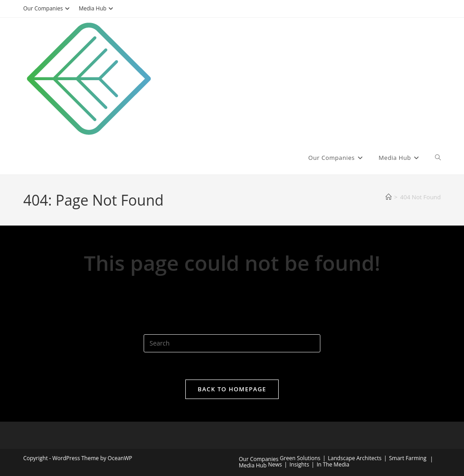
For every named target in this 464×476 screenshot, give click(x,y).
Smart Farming (408, 458)
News (275, 464)
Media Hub (97, 8)
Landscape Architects (355, 458)
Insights (299, 464)
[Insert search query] (232, 343)
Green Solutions (300, 458)
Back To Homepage (232, 389)
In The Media (333, 464)
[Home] (389, 197)
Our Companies (47, 8)
